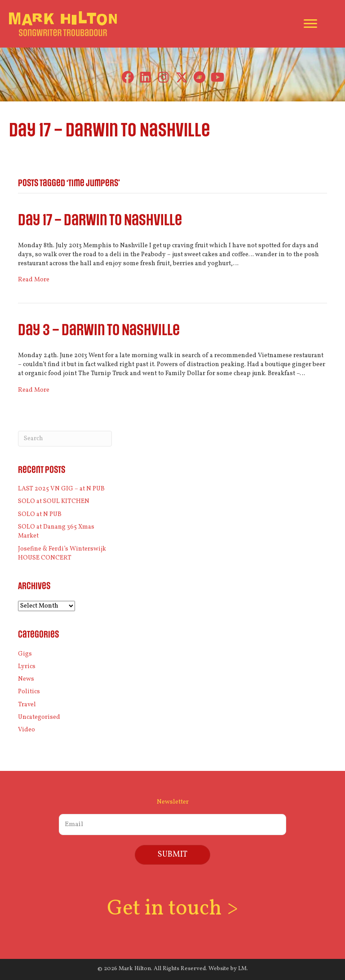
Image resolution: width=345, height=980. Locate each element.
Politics (29, 692)
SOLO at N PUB (40, 514)
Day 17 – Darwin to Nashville (100, 221)
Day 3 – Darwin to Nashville (99, 330)
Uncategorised (39, 717)
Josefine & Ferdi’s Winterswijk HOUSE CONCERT (62, 553)
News (26, 679)
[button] (128, 77)
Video (27, 730)
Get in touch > (172, 909)
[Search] (65, 439)
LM (242, 969)
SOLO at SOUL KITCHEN (54, 501)
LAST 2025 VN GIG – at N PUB (61, 489)
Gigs (25, 654)
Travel (27, 705)
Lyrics (27, 667)
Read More (34, 280)
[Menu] (310, 24)
